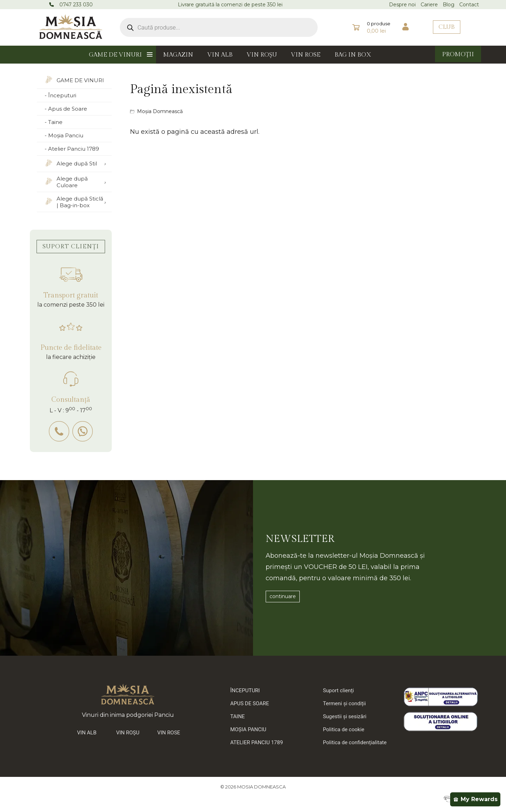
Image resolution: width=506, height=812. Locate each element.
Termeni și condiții (344, 703)
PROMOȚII (458, 54)
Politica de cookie (344, 729)
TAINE (237, 716)
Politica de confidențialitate (355, 742)
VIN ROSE (306, 55)
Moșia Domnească (160, 111)
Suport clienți (338, 690)
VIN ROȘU (262, 55)
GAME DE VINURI (115, 55)
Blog (449, 5)
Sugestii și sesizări (345, 716)
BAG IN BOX (353, 55)
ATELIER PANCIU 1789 (257, 742)
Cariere (429, 5)
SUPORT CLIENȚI (71, 247)
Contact (469, 5)
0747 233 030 (76, 5)
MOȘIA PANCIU (248, 729)
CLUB (447, 27)
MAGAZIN (178, 55)
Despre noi (402, 5)
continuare (283, 596)
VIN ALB (220, 55)
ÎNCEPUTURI (245, 690)
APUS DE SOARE (249, 703)
